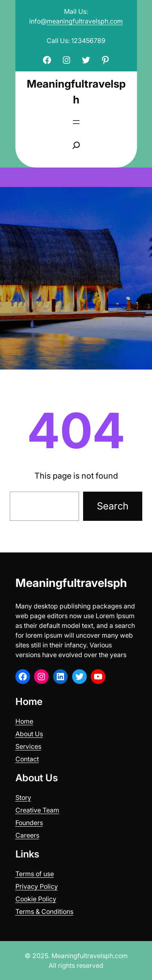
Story (23, 797)
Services (28, 746)
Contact (27, 759)
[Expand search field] (76, 145)
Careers (27, 835)
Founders (29, 823)
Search (113, 506)
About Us (29, 734)
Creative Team (37, 810)
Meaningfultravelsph (71, 583)
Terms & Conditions (44, 911)
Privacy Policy (37, 886)
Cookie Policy (36, 899)
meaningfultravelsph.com (85, 21)
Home (24, 721)
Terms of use (35, 874)
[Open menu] (76, 122)
